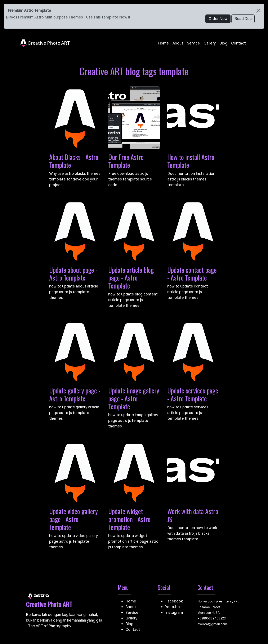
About (178, 43)
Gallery (210, 43)
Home (163, 43)
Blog (223, 43)
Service (193, 43)
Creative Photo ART (45, 43)
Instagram (174, 613)
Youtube (173, 607)
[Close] (258, 11)
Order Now (218, 19)
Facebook (174, 601)
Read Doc (243, 19)
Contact (238, 43)
